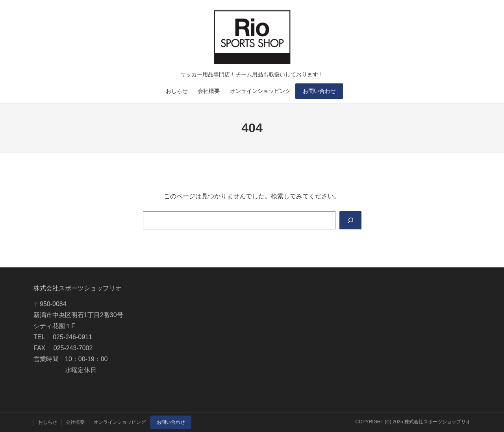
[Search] (350, 220)
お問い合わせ (319, 91)
